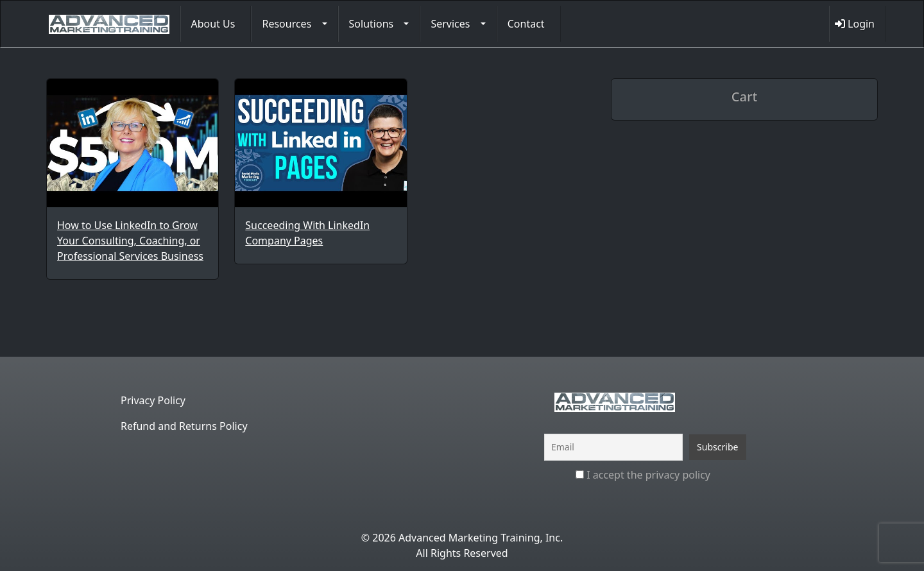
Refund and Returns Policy (184, 426)
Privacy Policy (153, 400)
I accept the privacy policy (643, 475)
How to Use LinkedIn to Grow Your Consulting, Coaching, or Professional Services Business (130, 241)
